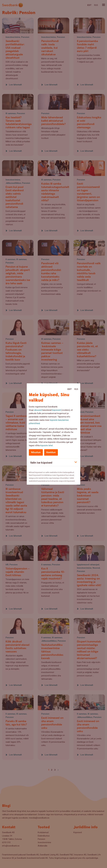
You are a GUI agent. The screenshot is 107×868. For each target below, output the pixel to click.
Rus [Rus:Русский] (76, 389)
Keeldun (51, 452)
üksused (38, 410)
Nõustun (36, 452)
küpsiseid (56, 410)
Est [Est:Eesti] (70, 389)
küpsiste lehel (46, 445)
